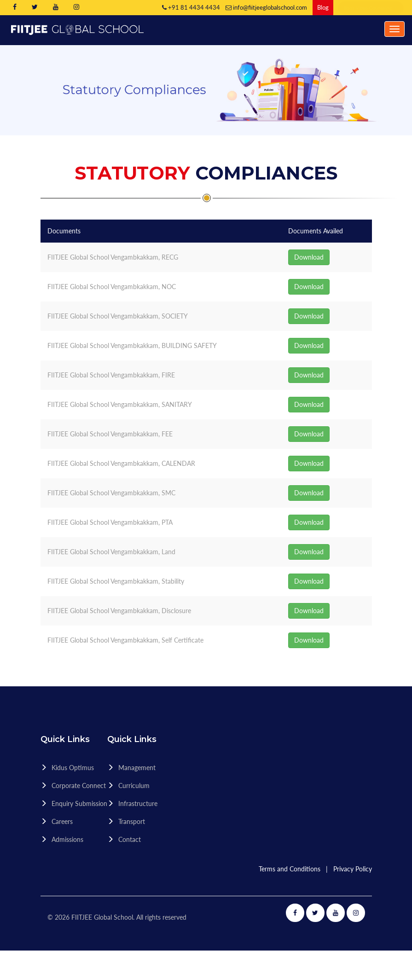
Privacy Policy (353, 869)
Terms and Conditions (290, 869)
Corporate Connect (79, 786)
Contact (130, 839)
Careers (62, 821)
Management (137, 768)
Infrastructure (138, 803)
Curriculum (134, 786)
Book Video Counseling (371, 8)
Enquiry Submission (79, 803)
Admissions (67, 839)
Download (309, 257)
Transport (132, 821)
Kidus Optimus (73, 768)
